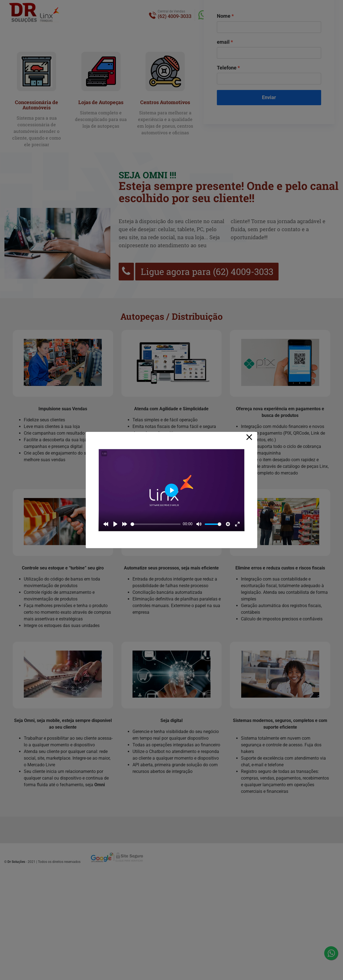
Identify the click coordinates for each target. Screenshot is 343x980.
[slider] (156, 524)
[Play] (115, 524)
